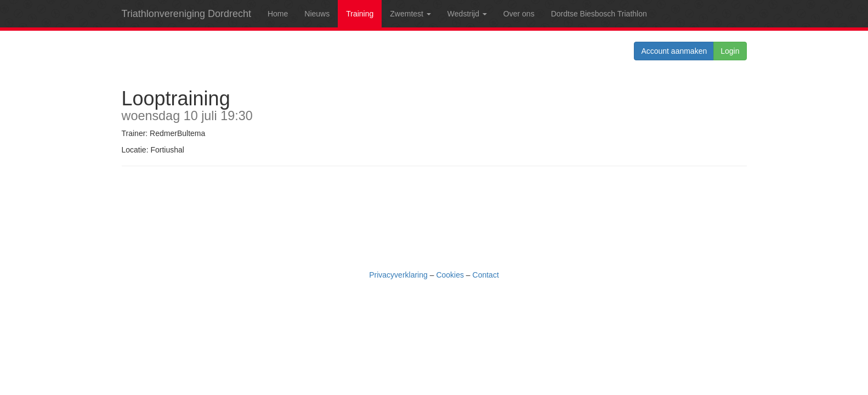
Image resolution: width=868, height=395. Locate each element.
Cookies (450, 275)
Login (730, 51)
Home (278, 14)
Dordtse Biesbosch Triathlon (599, 14)
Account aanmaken (674, 51)
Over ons (519, 14)
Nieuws (317, 14)
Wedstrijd (467, 14)
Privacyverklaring (398, 275)
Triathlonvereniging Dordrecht (186, 14)
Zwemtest (410, 14)
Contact (486, 275)
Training (360, 14)
